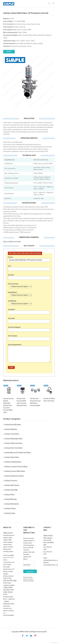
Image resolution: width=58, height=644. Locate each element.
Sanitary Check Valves (12, 434)
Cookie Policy (31, 581)
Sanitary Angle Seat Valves (13, 443)
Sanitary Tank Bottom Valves (14, 476)
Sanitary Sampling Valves (13, 462)
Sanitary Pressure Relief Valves (15, 471)
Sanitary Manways (11, 499)
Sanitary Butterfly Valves (13, 425)
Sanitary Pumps (10, 513)
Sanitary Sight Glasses (12, 485)
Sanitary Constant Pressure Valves (16, 467)
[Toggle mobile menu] (54, 3)
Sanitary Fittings (10, 509)
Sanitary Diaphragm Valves (14, 439)
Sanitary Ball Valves (11, 429)
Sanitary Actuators (11, 481)
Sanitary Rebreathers (12, 504)
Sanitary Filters (10, 495)
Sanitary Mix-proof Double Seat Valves (18, 453)
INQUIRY (9, 52)
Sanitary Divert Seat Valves (14, 448)
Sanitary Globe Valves (12, 457)
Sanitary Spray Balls (11, 490)
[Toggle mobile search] (49, 3)
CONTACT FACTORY (14, 242)
